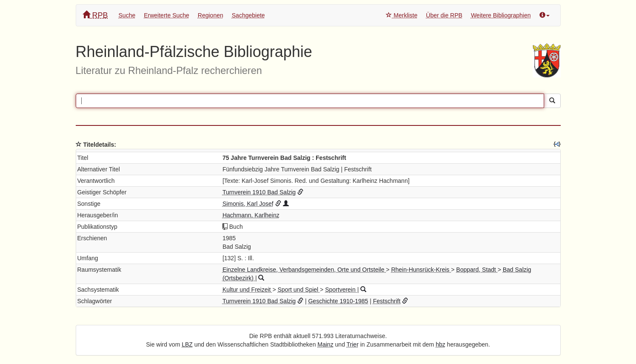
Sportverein (341, 290)
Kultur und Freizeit (248, 290)
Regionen (211, 15)
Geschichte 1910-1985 (338, 301)
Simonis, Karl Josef (248, 204)
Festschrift (387, 301)
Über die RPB (444, 15)
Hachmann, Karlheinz (251, 215)
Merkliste (402, 15)
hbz (441, 344)
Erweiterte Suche (167, 15)
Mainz (325, 344)
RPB (95, 15)
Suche (127, 15)
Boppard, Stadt (477, 270)
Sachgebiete (248, 15)
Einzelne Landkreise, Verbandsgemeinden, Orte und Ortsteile (304, 270)
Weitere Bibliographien (501, 15)
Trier (353, 344)
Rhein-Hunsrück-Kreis (421, 270)
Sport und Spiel (299, 290)
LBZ (187, 344)
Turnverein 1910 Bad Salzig (259, 192)
